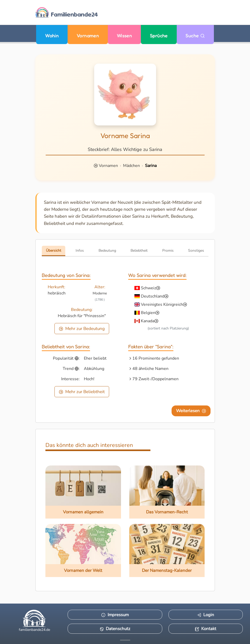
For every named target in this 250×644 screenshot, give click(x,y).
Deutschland (153, 296)
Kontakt (205, 629)
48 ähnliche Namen (150, 369)
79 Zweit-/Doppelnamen (155, 379)
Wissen (124, 36)
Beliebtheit (139, 251)
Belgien (148, 313)
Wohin (52, 36)
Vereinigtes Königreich (162, 304)
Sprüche (159, 36)
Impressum (115, 615)
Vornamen (88, 36)
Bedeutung (107, 251)
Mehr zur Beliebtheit (82, 392)
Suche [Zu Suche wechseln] (195, 36)
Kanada (148, 321)
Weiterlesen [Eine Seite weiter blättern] (191, 411)
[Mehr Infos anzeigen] (125, 640)
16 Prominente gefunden (156, 358)
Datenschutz (115, 629)
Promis (168, 251)
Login (205, 615)
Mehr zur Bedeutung (82, 329)
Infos (80, 251)
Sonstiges (196, 251)
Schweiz (148, 288)
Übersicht (54, 251)
